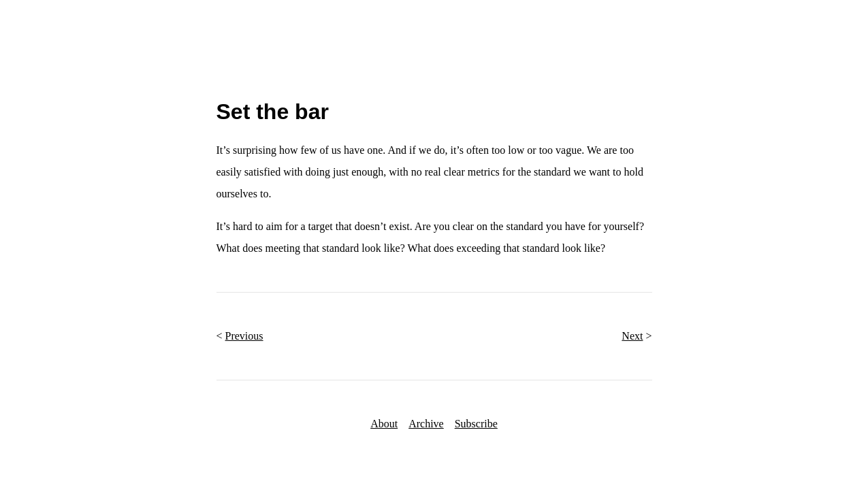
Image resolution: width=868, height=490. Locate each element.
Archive (426, 424)
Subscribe (476, 424)
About (384, 424)
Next (632, 336)
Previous (244, 336)
